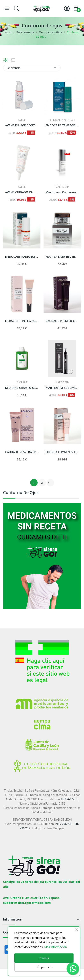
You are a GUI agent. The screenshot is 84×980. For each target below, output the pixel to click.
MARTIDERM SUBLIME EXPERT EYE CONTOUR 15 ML (62, 388)
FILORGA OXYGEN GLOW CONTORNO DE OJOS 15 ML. (62, 452)
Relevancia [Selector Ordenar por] (32, 68)
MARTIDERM (62, 187)
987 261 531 (69, 799)
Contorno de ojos (21, 493)
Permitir (44, 958)
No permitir (44, 967)
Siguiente (48, 483)
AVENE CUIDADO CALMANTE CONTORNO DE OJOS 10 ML (22, 192)
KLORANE (22, 382)
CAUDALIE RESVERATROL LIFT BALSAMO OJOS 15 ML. (22, 452)
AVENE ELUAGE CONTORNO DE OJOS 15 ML (22, 125)
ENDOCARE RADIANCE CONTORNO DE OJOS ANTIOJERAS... (22, 257)
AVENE (22, 120)
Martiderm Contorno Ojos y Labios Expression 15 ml (62, 192)
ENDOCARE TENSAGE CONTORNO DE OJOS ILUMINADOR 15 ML (62, 125)
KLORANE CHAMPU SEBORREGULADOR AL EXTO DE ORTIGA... (22, 388)
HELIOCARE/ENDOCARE (62, 120)
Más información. (56, 947)
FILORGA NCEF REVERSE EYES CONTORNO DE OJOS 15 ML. (62, 257)
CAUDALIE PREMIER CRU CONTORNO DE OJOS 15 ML (62, 321)
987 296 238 (64, 824)
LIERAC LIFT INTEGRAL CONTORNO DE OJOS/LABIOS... (22, 321)
